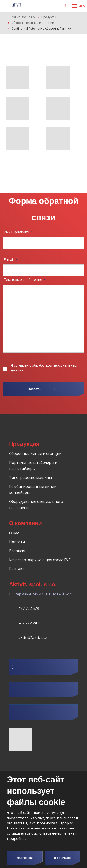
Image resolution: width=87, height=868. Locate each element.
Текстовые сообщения (25, 279)
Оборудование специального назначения (36, 505)
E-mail (10, 259)
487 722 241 (29, 623)
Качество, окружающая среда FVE (40, 560)
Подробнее (17, 838)
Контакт (17, 569)
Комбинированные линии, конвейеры (33, 490)
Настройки (25, 858)
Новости (17, 542)
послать (34, 389)
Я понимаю (62, 858)
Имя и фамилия (18, 232)
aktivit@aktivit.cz (33, 637)
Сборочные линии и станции (35, 453)
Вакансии (18, 551)
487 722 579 (29, 608)
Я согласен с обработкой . (44, 368)
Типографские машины (30, 477)
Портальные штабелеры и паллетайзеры (33, 466)
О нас (14, 533)
